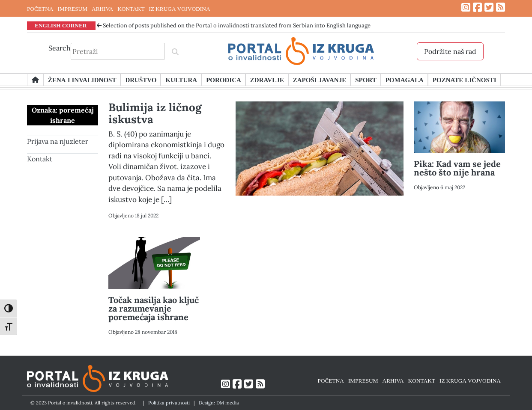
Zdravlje (267, 80)
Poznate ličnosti (465, 80)
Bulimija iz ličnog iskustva (155, 113)
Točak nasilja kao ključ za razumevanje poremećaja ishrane (154, 308)
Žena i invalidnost (82, 80)
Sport (366, 80)
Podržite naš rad (450, 51)
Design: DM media (219, 403)
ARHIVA (102, 9)
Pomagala (405, 80)
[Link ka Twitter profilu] (489, 7)
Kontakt (40, 159)
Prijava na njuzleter (58, 141)
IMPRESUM (72, 9)
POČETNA (40, 9)
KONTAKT (131, 9)
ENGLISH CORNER (61, 25)
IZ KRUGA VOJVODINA (180, 9)
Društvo (141, 80)
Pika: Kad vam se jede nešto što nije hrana (457, 168)
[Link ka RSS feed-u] (501, 7)
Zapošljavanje (320, 80)
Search (60, 48)
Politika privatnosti (169, 403)
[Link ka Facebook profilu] (477, 7)
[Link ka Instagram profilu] (466, 7)
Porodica (224, 80)
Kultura (181, 80)
